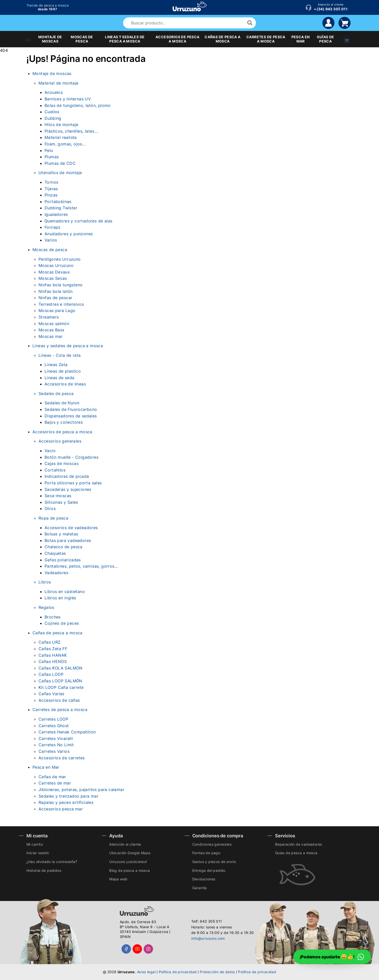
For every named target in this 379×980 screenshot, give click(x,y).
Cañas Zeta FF (53, 649)
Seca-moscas (58, 496)
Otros (50, 508)
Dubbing (53, 118)
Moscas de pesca (50, 250)
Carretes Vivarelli (56, 738)
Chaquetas (55, 553)
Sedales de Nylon (62, 403)
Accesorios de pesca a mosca (62, 432)
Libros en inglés (60, 598)
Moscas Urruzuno (56, 265)
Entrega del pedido (209, 870)
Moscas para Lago (57, 310)
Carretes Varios (54, 751)
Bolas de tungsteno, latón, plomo (78, 105)
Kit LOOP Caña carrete (61, 687)
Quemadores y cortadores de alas (78, 221)
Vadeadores (56, 573)
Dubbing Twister (61, 208)
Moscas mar (51, 336)
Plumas (52, 157)
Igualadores (56, 214)
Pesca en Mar (46, 767)
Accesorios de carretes (62, 758)
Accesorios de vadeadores (71, 528)
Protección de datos (217, 972)
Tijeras (51, 189)
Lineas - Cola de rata (60, 355)
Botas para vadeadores (68, 540)
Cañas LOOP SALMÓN (60, 681)
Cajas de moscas (62, 463)
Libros (45, 582)
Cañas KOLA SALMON (61, 668)
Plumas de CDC (60, 163)
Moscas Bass (51, 330)
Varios (51, 240)
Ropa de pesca (53, 518)
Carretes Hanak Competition (67, 732)
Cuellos (52, 112)
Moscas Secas (53, 278)
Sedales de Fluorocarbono (71, 409)
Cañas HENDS (53, 661)
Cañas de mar (52, 777)
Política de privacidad (178, 972)
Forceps (52, 227)
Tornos (51, 182)
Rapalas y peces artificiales (66, 802)
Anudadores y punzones (69, 234)
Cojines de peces (62, 623)
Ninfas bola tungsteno (61, 285)
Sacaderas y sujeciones (68, 489)
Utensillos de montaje (60, 173)
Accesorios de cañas (59, 700)
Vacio (50, 451)
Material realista (61, 137)
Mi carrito (35, 844)
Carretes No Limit (56, 745)
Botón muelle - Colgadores (71, 457)
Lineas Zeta (56, 365)
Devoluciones (204, 879)
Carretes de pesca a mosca (60, 710)
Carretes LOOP (53, 719)
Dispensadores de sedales (71, 416)
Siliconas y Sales (61, 502)
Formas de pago (206, 853)
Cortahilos (55, 470)
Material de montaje (59, 83)
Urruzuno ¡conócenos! (128, 862)
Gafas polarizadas (63, 560)
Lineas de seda (60, 378)
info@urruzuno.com (208, 938)
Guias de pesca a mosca (296, 853)
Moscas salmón (54, 324)
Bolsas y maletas (61, 534)
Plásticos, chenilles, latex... (71, 131)
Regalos (46, 607)
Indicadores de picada (67, 476)
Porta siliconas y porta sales (73, 483)
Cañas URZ (50, 642)
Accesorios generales (60, 441)
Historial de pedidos (44, 870)
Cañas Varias (51, 694)
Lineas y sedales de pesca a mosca (68, 346)
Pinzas (51, 195)
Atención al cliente (125, 844)
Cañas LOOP (51, 674)
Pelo (49, 150)
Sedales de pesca (56, 394)
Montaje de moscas (52, 73)
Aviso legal (146, 972)
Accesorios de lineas (65, 384)
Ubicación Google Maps (130, 853)
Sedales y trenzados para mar (68, 796)
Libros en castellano (65, 592)
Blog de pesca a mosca (129, 870)
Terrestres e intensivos (61, 304)
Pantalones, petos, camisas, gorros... (81, 566)
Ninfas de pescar (55, 298)
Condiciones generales (212, 844)
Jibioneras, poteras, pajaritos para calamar (81, 790)
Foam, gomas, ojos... (65, 144)
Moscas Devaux (54, 272)
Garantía (200, 888)
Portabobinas (58, 202)
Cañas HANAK (53, 655)
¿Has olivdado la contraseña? (52, 862)
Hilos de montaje (61, 125)
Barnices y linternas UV (68, 99)
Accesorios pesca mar (61, 809)
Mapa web (118, 879)
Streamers (49, 317)
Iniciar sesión (38, 853)
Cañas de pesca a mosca (58, 633)
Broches (53, 617)
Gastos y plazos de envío (214, 862)
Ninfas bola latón (56, 291)
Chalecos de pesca (64, 547)
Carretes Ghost (54, 726)
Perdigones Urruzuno (60, 259)
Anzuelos (54, 92)
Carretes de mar (55, 783)
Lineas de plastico (63, 371)
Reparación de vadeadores (299, 844)
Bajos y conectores (64, 422)
